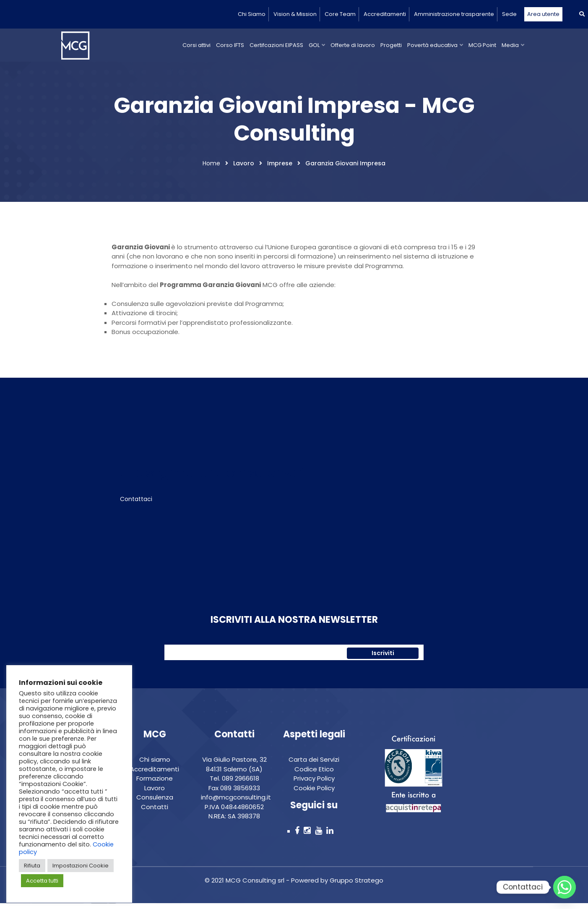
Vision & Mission (295, 14)
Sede (509, 14)
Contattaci (136, 504)
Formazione (155, 784)
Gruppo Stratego (356, 886)
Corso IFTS (230, 45)
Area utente (543, 14)
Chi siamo (155, 765)
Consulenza (155, 803)
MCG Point (482, 45)
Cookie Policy (314, 793)
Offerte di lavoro (353, 45)
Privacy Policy (314, 784)
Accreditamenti (385, 14)
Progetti (391, 45)
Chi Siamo (252, 14)
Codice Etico (314, 774)
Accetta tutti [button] (42, 881)
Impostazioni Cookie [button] (81, 866)
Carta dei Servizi (314, 765)
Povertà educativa (432, 45)
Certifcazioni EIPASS (276, 45)
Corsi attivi (196, 45)
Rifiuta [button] (32, 866)
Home (211, 169)
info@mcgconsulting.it (236, 803)
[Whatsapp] (565, 887)
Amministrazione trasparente (454, 14)
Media (510, 45)
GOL (314, 45)
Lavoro (155, 793)
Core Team (340, 14)
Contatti (155, 812)
